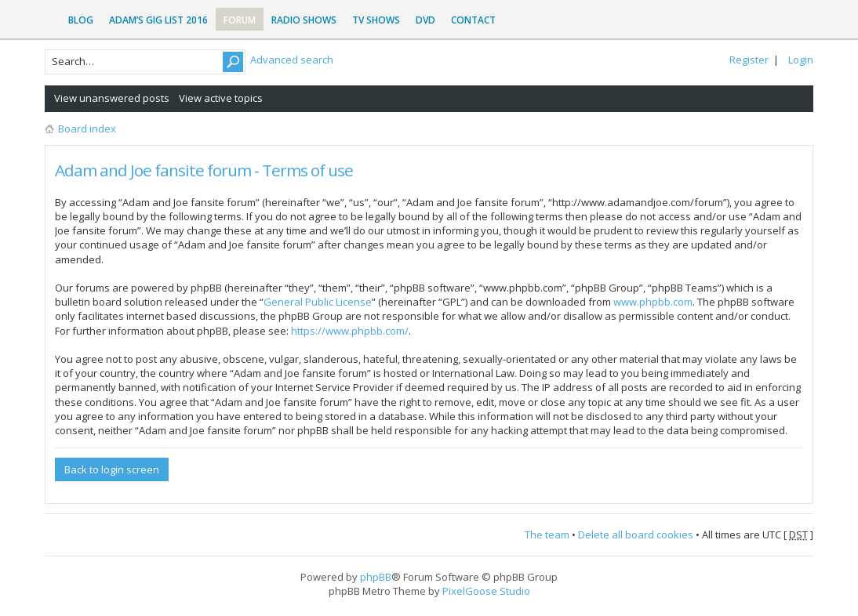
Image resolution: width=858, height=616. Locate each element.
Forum (240, 20)
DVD (425, 20)
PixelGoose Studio (486, 591)
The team (547, 534)
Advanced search (292, 60)
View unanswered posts (112, 98)
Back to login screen (112, 469)
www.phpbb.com (653, 302)
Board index (87, 129)
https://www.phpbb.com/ (350, 331)
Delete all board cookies (636, 534)
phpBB (376, 577)
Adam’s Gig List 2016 (158, 20)
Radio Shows (304, 20)
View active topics (221, 98)
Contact (473, 20)
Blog (81, 20)
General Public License (318, 302)
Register (749, 60)
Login (801, 60)
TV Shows (376, 20)
